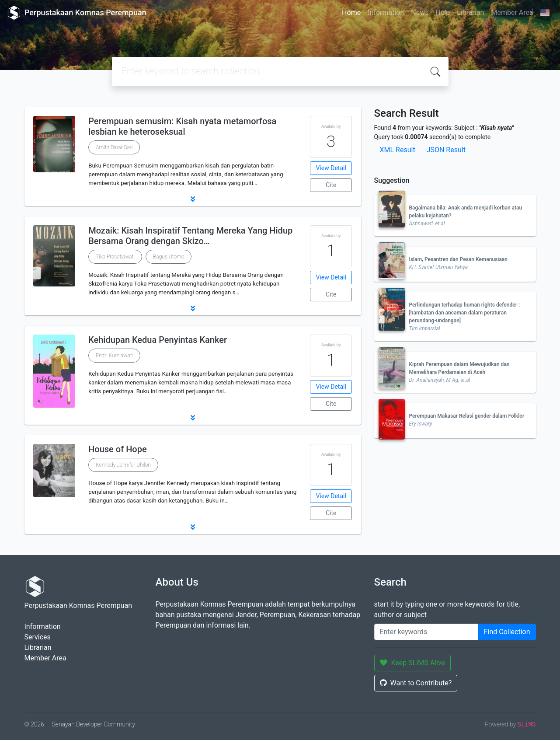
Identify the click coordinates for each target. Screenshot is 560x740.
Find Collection (507, 632)
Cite (331, 185)
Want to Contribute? (416, 683)
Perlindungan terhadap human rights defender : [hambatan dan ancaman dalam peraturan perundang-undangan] (465, 313)
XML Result (398, 150)
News (420, 12)
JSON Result (446, 150)
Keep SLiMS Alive (413, 663)
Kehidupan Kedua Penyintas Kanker (158, 340)
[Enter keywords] (426, 632)
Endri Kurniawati (114, 356)
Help (443, 12)
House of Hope (118, 449)
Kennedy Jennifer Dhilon (123, 465)
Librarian (470, 12)
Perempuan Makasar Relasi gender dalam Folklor (467, 416)
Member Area (512, 12)
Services (38, 637)
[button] (193, 199)
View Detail (331, 168)
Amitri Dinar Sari (114, 147)
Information (386, 12)
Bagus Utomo (169, 257)
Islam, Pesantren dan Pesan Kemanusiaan (459, 259)
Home (351, 12)
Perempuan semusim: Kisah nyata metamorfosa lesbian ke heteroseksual (182, 126)
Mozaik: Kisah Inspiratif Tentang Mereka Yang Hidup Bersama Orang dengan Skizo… (190, 236)
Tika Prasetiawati (115, 257)
